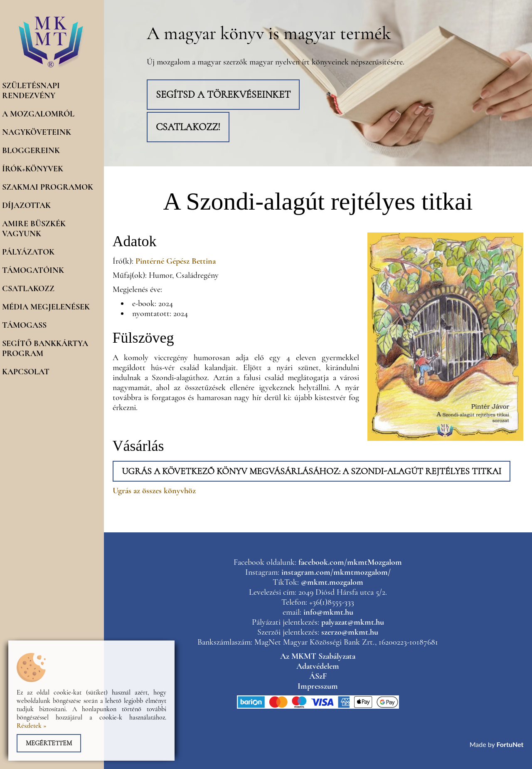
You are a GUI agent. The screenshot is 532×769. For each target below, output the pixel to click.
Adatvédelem (318, 666)
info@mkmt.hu (328, 612)
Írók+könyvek (33, 169)
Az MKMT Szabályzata (318, 656)
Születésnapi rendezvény (31, 91)
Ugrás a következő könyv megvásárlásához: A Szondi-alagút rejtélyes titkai (312, 471)
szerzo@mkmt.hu (350, 632)
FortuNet (510, 744)
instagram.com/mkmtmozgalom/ (336, 572)
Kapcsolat (26, 372)
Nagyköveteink (37, 132)
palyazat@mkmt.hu (353, 622)
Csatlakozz (28, 289)
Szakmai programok (48, 187)
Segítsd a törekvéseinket (223, 95)
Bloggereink (31, 151)
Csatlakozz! (188, 127)
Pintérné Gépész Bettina (176, 261)
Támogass (24, 325)
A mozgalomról (38, 114)
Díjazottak (26, 205)
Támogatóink (33, 270)
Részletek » (32, 726)
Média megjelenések (46, 307)
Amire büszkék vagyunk (34, 229)
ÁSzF (318, 676)
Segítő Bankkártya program (45, 349)
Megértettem (49, 743)
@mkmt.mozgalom (332, 582)
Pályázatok (28, 252)
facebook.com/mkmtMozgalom (350, 562)
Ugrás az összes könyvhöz (154, 491)
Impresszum (318, 686)
